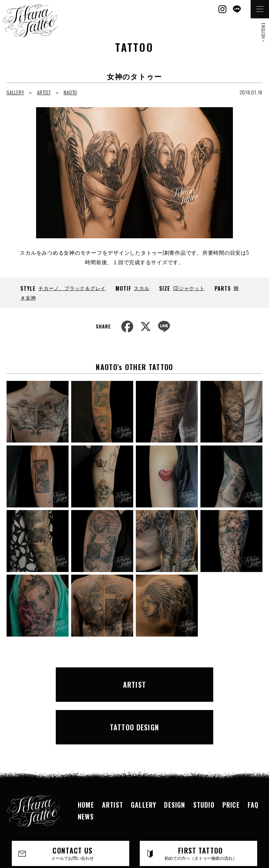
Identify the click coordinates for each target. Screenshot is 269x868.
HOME (86, 752)
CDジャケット (189, 288)
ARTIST (44, 92)
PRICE (231, 752)
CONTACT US (73, 801)
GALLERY (15, 92)
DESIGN (175, 752)
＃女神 (28, 297)
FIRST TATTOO (201, 801)
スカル (142, 288)
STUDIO (204, 752)
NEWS (86, 764)
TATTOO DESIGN (197, 680)
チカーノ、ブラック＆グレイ (72, 288)
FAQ (253, 752)
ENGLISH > (264, 33)
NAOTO (70, 92)
